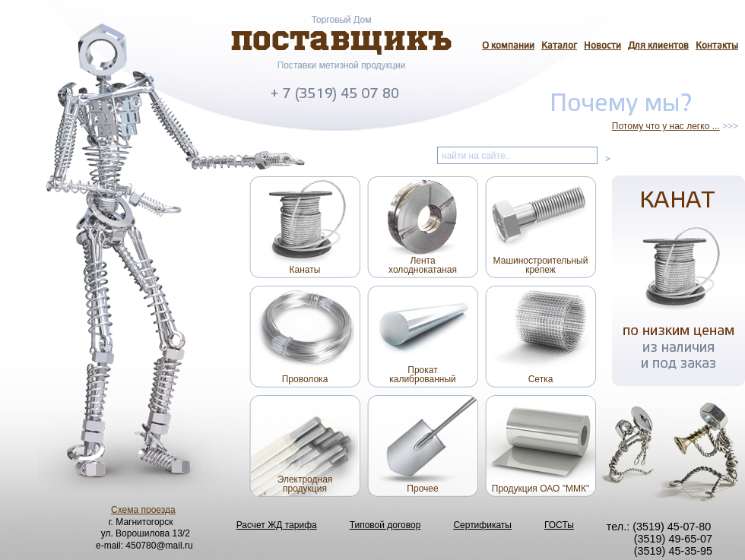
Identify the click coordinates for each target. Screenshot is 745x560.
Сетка (541, 379)
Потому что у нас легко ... (666, 126)
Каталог (559, 46)
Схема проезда (143, 510)
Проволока (305, 379)
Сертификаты (482, 525)
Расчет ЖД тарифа (277, 525)
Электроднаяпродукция (305, 484)
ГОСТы (559, 525)
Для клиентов (658, 46)
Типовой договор (385, 525)
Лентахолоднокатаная (423, 265)
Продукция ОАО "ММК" (541, 489)
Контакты (717, 46)
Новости (602, 46)
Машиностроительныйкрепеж (541, 265)
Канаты (305, 270)
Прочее (422, 489)
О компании (508, 46)
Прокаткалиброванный (423, 375)
